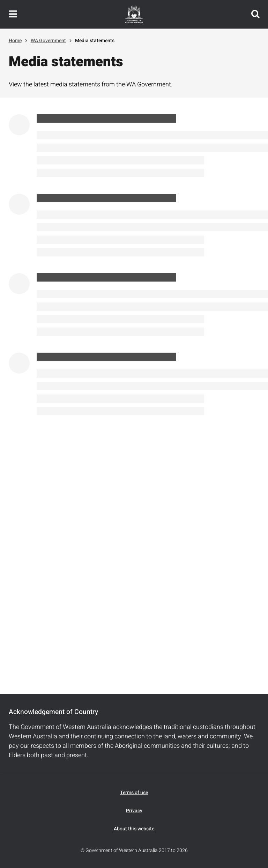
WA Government (48, 41)
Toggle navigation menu (13, 14)
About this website (134, 829)
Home (15, 41)
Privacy (134, 811)
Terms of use (134, 793)
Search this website (255, 14)
